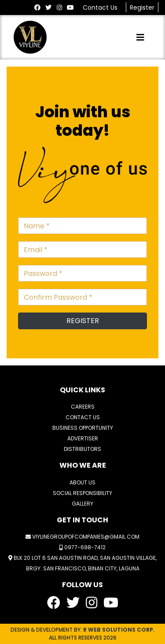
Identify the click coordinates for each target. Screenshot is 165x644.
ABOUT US (82, 482)
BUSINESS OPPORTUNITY (83, 428)
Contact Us (101, 7)
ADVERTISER (83, 438)
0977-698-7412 (82, 547)
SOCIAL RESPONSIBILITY (82, 493)
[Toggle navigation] (140, 37)
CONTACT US (83, 417)
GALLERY (82, 504)
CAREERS (83, 407)
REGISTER (83, 321)
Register (142, 7)
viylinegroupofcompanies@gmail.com (82, 537)
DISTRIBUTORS (82, 449)
